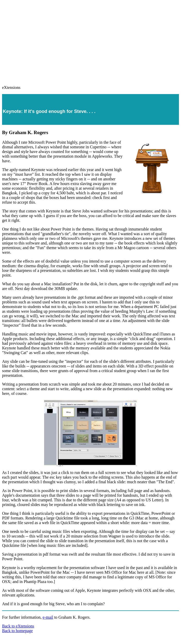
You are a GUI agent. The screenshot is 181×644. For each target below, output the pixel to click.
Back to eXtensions (18, 626)
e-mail (48, 617)
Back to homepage (17, 631)
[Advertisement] (92, 40)
